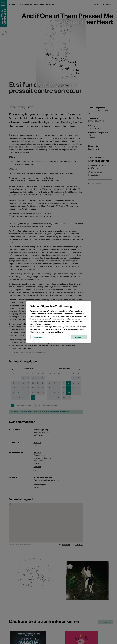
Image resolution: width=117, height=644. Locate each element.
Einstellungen (38, 337)
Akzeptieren (79, 337)
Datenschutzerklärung (55, 332)
